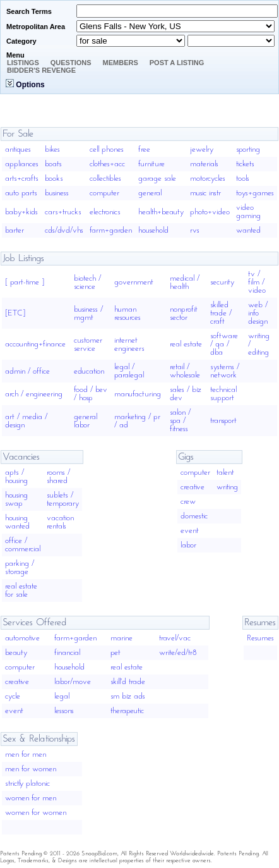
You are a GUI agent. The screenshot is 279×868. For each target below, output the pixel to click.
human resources (128, 314)
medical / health (185, 283)
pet (116, 653)
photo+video (210, 212)
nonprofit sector (184, 314)
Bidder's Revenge (41, 70)
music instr (205, 193)
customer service (88, 345)
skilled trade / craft (221, 313)
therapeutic (127, 711)
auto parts (21, 193)
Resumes (260, 638)
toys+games (255, 193)
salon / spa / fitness (180, 421)
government (134, 282)
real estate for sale (21, 590)
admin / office (27, 371)
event (190, 531)
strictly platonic (27, 784)
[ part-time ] (25, 282)
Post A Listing (177, 63)
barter (15, 230)
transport (223, 421)
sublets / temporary (63, 499)
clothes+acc (107, 164)
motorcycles (208, 179)
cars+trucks (63, 212)
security (222, 282)
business (57, 193)
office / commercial (23, 545)
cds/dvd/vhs (64, 230)
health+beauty (161, 212)
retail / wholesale (185, 371)
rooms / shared (58, 477)
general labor (86, 421)
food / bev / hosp (91, 394)
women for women (36, 813)
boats (53, 164)
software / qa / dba (224, 344)
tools (243, 179)
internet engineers (129, 345)
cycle (13, 696)
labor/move (73, 682)
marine (122, 638)
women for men (31, 798)
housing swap (16, 499)
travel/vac (175, 638)
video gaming (248, 212)
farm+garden (111, 230)
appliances (22, 164)
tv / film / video (257, 282)
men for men (26, 755)
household (153, 230)
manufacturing (138, 394)
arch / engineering (34, 394)
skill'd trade (128, 682)
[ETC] (15, 313)
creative (193, 487)
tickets (245, 164)
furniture (151, 164)
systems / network (225, 371)
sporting (248, 150)
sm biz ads (128, 696)
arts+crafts (22, 179)
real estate (186, 344)
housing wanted (17, 522)
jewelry (202, 150)
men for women (31, 769)
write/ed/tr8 (178, 653)
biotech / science (87, 283)
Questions (71, 63)
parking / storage (20, 568)
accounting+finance (35, 344)
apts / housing (16, 477)
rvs (195, 230)
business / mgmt (88, 314)
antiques (18, 150)
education (89, 371)
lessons (64, 711)
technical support (223, 394)
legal (62, 696)
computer (104, 193)
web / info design (258, 313)
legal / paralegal (129, 371)
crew (188, 502)
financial (67, 653)
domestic (194, 516)
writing (227, 487)
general (150, 193)
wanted (248, 230)
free (144, 150)
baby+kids (21, 212)
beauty (16, 653)
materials (204, 164)
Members (121, 63)
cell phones (107, 150)
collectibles (105, 179)
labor (188, 545)
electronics (105, 212)
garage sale (157, 179)
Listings (23, 63)
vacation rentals (60, 522)
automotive (22, 638)
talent (225, 473)
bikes (52, 150)
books (54, 179)
